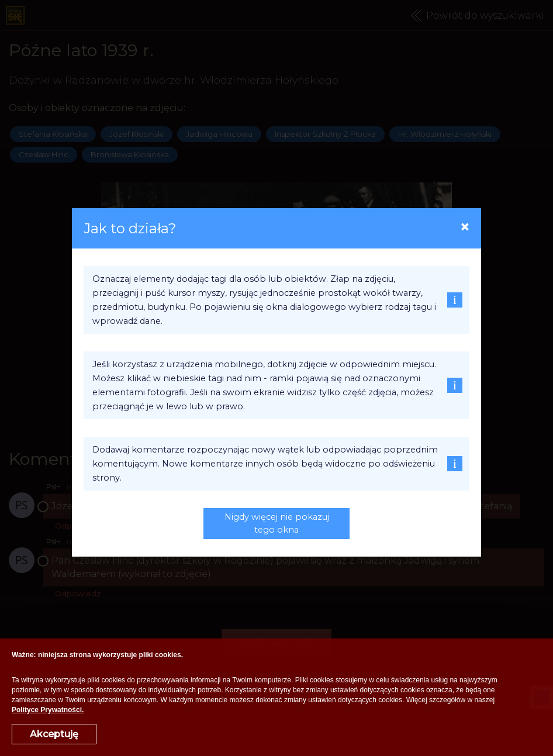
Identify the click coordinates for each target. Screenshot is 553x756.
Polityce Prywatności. (48, 710)
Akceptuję (54, 734)
